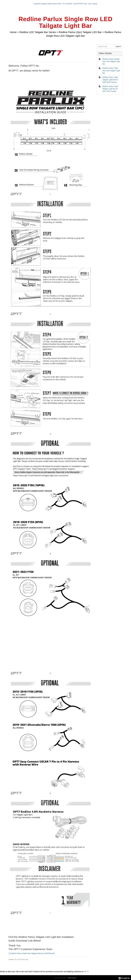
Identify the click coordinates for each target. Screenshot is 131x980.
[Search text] (105, 46)
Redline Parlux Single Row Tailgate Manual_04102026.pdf (32, 953)
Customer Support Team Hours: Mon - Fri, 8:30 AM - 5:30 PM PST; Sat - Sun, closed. (65, 4)
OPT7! (86, 971)
